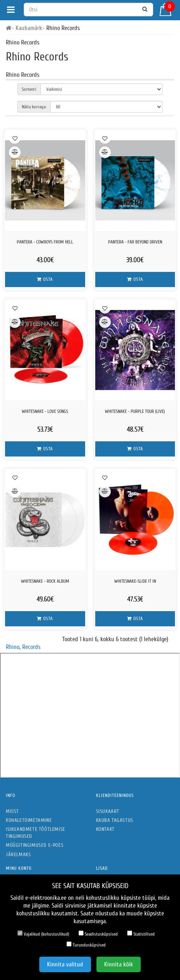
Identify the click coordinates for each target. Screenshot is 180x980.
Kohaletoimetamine (29, 820)
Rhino (13, 647)
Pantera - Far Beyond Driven (135, 242)
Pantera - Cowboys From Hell (45, 242)
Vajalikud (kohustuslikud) (43, 934)
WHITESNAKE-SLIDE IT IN (135, 581)
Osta (45, 279)
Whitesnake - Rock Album (45, 581)
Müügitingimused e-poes (35, 845)
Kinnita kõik (119, 964)
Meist (12, 811)
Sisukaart (108, 811)
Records (31, 647)
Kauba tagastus (115, 820)
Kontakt (105, 829)
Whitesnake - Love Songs (45, 411)
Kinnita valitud (65, 964)
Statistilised (141, 934)
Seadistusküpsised (98, 934)
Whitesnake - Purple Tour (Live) (135, 411)
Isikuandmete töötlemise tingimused (36, 833)
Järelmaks (18, 854)
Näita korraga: (34, 107)
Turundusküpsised (86, 945)
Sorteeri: (29, 89)
